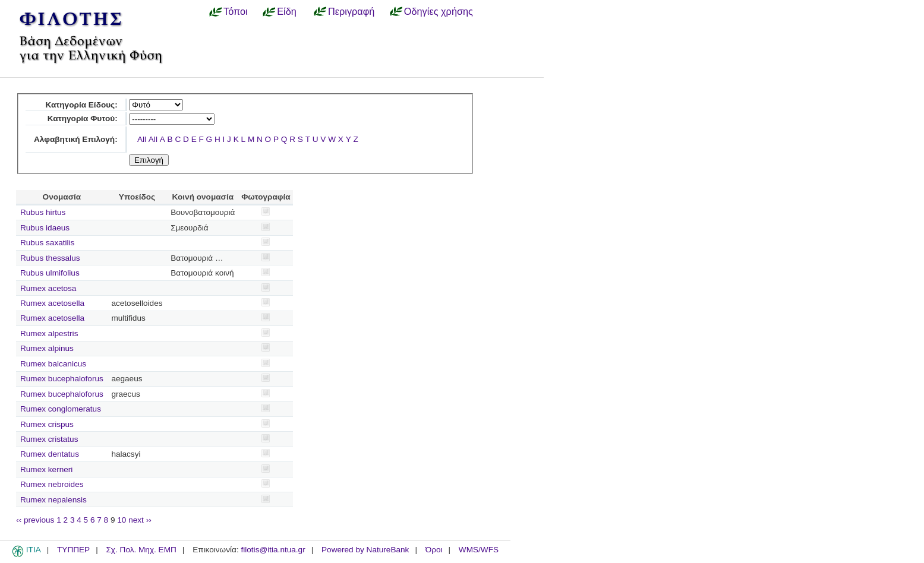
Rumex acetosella (52, 303)
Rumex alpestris (49, 333)
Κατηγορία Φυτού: (83, 118)
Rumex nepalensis (53, 500)
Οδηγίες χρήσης (439, 11)
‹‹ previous (35, 520)
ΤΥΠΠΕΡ (73, 550)
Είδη (287, 11)
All (142, 139)
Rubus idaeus (45, 228)
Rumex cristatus (49, 439)
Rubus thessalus (50, 258)
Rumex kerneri (46, 469)
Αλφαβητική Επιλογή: (76, 139)
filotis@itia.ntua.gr (273, 550)
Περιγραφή (351, 11)
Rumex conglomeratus (61, 409)
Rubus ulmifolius (50, 273)
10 (122, 520)
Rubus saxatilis (47, 243)
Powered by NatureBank (365, 550)
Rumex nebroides (52, 484)
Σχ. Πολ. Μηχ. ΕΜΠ (141, 550)
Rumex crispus (47, 424)
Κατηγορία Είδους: (81, 105)
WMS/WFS (479, 550)
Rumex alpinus (47, 348)
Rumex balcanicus (53, 364)
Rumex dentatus (50, 454)
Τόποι (236, 11)
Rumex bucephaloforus (62, 379)
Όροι (434, 550)
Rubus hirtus (43, 212)
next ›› (140, 520)
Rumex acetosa (48, 288)
